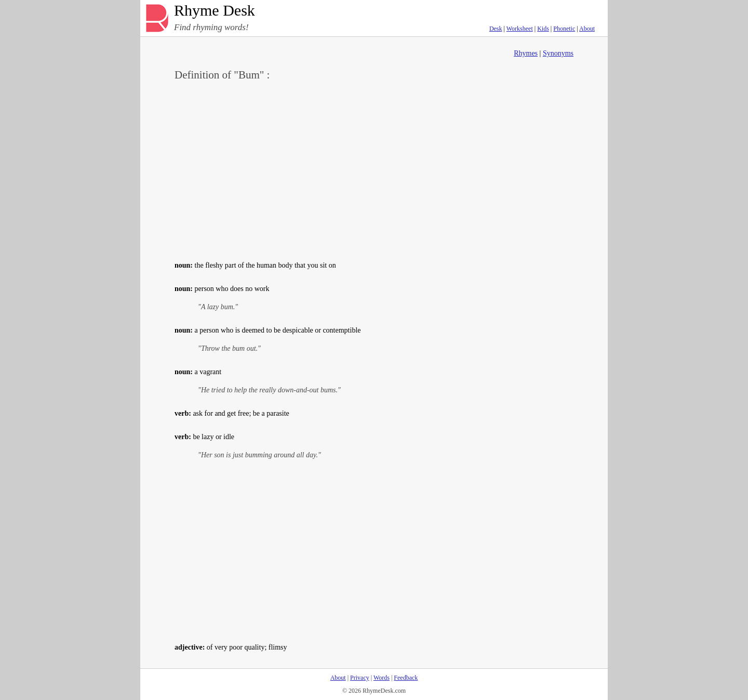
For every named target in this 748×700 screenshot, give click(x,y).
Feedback (406, 678)
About (587, 29)
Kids (543, 29)
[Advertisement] (374, 169)
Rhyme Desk (215, 11)
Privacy (360, 678)
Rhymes (526, 53)
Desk (496, 29)
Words (382, 678)
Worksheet (520, 29)
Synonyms (558, 53)
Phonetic (564, 29)
